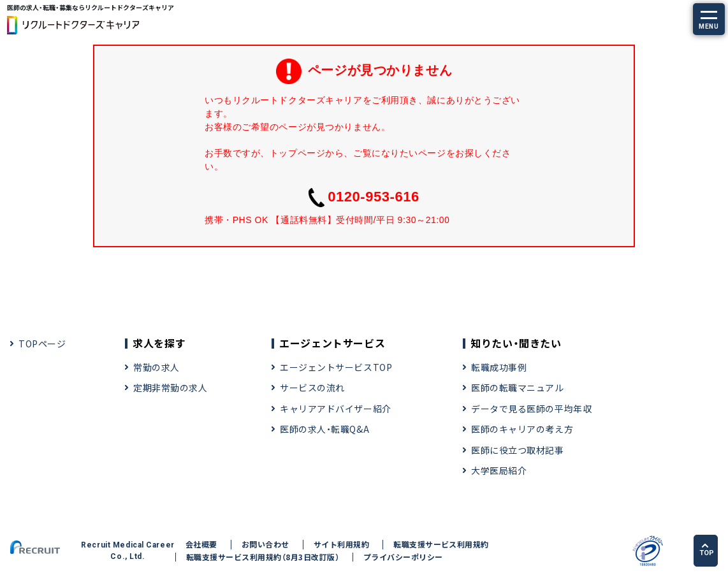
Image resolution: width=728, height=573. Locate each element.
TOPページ (42, 344)
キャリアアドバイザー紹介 (336, 409)
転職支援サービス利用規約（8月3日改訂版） (263, 557)
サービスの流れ (312, 388)
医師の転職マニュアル (518, 388)
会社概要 (201, 544)
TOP (707, 550)
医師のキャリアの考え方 (522, 429)
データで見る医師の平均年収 (531, 409)
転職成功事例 (499, 367)
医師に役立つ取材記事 (518, 450)
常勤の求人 (157, 367)
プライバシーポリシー (403, 557)
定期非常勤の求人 (170, 388)
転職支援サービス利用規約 (441, 544)
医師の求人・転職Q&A (324, 429)
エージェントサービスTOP (336, 367)
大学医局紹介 (499, 470)
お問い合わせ (266, 544)
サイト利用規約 (341, 544)
